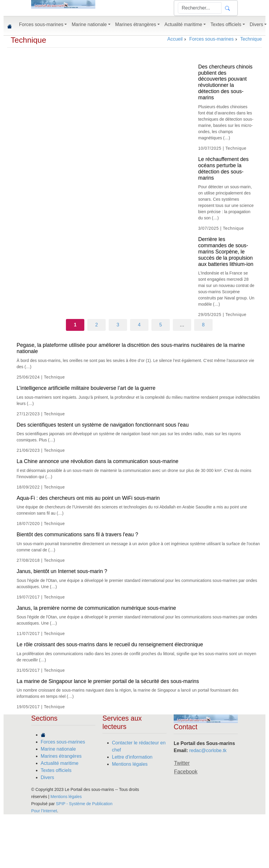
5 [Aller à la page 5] (160, 325)
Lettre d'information (132, 757)
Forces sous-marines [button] (41, 24)
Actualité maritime (60, 763)
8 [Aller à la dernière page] (203, 325)
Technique (29, 40)
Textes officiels (56, 770)
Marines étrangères (61, 756)
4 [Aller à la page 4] (139, 325)
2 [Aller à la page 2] (97, 325)
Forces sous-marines (63, 742)
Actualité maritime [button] (183, 24)
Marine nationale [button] (89, 24)
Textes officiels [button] (226, 24)
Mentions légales (130, 764)
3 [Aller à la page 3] (118, 325)
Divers (47, 777)
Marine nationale (58, 749)
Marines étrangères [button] (136, 24)
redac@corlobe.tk (208, 750)
